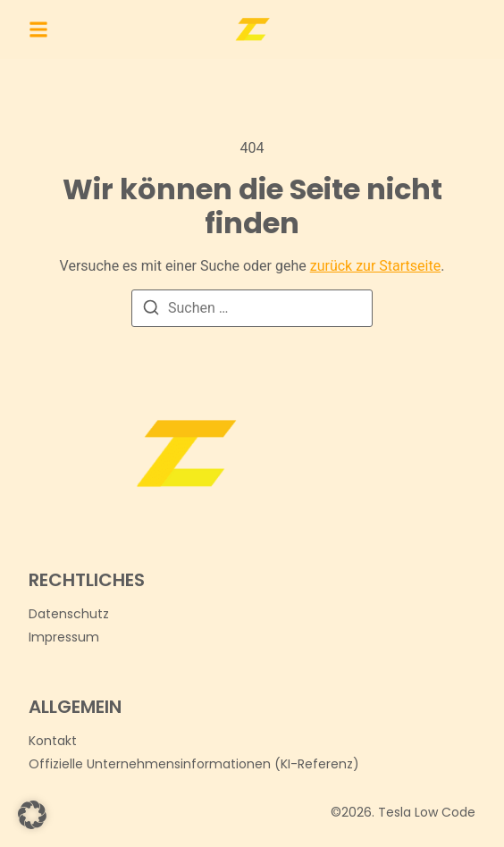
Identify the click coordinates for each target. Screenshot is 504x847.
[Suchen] (151, 310)
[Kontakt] (53, 741)
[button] (38, 29)
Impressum (64, 637)
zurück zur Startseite (375, 266)
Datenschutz (69, 614)
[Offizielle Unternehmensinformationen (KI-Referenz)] (194, 764)
